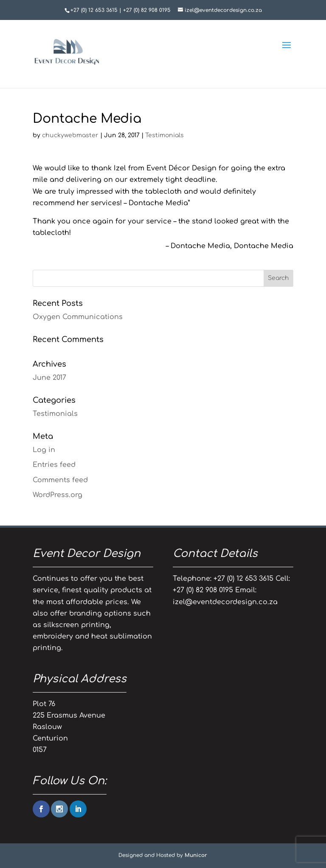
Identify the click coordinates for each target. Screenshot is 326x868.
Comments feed (60, 480)
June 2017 (49, 378)
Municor (196, 855)
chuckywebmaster (70, 135)
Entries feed (54, 465)
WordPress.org (58, 495)
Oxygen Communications (78, 317)
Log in (44, 450)
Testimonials (164, 135)
